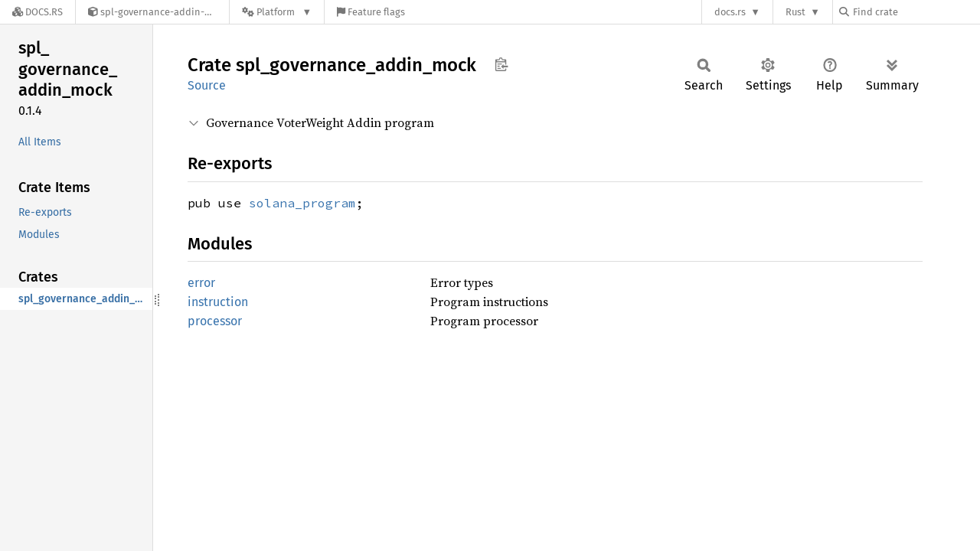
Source (207, 85)
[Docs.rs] (38, 12)
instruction (218, 302)
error (201, 283)
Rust (795, 12)
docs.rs (730, 12)
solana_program (302, 203)
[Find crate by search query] (916, 12)
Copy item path (501, 64)
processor (215, 321)
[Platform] (277, 12)
